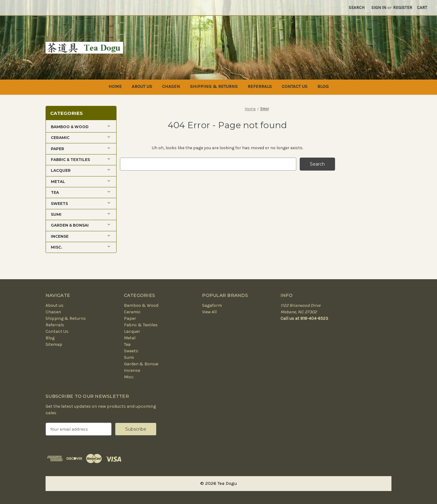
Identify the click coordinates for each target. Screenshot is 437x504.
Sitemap (54, 344)
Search (357, 8)
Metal (130, 338)
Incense (132, 370)
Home (115, 86)
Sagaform (212, 305)
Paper (130, 318)
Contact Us (295, 86)
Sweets (131, 351)
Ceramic (132, 312)
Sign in (379, 8)
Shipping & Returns (214, 86)
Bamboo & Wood (141, 305)
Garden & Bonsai (141, 364)
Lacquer (132, 331)
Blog (323, 86)
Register (403, 8)
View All (209, 312)
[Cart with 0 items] (422, 8)
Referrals (260, 86)
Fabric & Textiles (141, 325)
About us (142, 86)
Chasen (171, 86)
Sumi (129, 357)
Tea (127, 344)
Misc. (129, 377)
